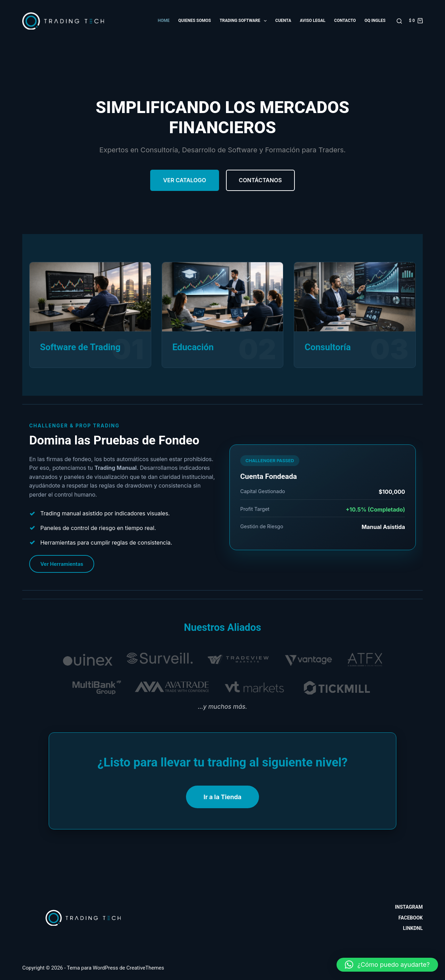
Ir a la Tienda (222, 797)
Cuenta (283, 21)
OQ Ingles (375, 21)
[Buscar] (399, 21)
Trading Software (245, 21)
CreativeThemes (145, 968)
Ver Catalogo (184, 180)
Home (164, 21)
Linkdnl (413, 928)
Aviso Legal (313, 21)
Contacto (345, 21)
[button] (387, 965)
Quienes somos (195, 21)
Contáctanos (260, 180)
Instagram (409, 907)
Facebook (411, 918)
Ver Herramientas (62, 564)
